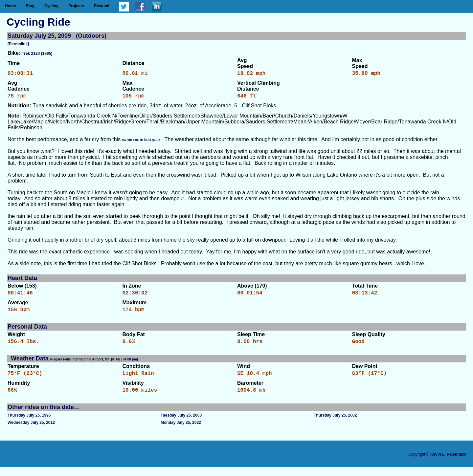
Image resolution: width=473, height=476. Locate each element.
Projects (76, 6)
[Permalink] (18, 44)
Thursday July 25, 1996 (29, 424)
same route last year (141, 142)
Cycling (51, 6)
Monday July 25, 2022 (181, 432)
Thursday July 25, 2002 (335, 424)
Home (10, 6)
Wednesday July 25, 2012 (31, 432)
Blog (30, 6)
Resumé (102, 6)
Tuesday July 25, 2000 (181, 424)
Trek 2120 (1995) (37, 54)
